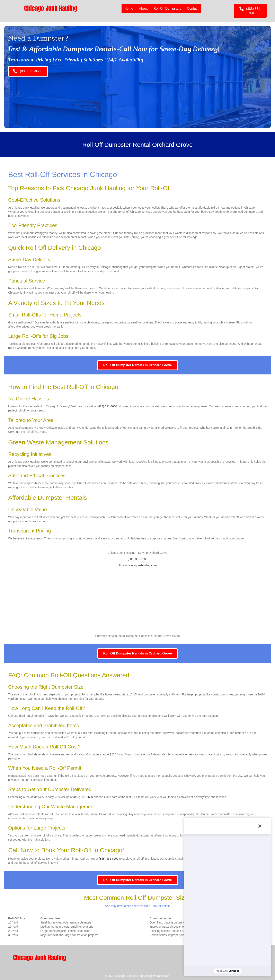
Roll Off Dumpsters (167, 8)
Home (129, 8)
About (143, 8)
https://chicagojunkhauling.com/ (137, 565)
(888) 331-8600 (107, 406)
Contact (193, 8)
